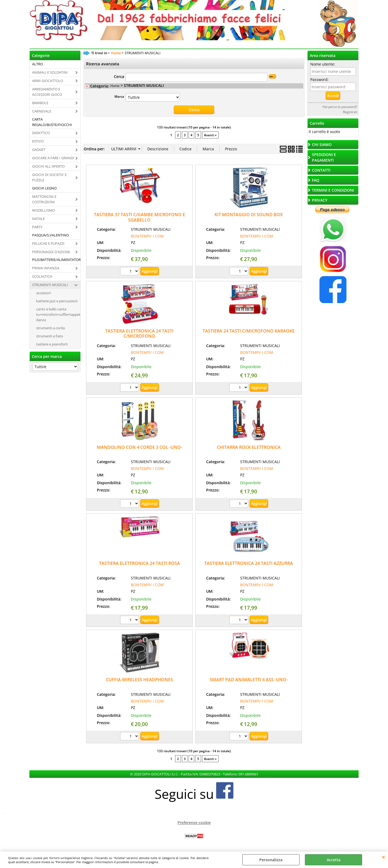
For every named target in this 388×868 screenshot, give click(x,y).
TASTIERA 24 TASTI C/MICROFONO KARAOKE (249, 331)
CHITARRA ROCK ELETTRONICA (249, 447)
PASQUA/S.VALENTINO (50, 235)
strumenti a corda (50, 328)
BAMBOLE (40, 103)
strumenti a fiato (50, 336)
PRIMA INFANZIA (46, 268)
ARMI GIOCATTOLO (48, 81)
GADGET (39, 150)
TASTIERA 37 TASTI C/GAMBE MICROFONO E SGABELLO (139, 217)
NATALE (38, 219)
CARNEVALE (42, 111)
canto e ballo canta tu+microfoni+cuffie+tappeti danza (58, 314)
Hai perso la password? (340, 107)
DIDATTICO (41, 133)
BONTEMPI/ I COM (147, 236)
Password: (319, 79)
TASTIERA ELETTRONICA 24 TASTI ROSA (139, 563)
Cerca (119, 77)
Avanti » (210, 135)
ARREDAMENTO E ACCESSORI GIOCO (47, 92)
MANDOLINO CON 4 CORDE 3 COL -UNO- (139, 447)
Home (115, 86)
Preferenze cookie (194, 822)
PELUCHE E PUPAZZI (48, 243)
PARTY (37, 227)
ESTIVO (38, 141)
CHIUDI (384, 857)
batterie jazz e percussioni (57, 301)
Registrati (350, 112)
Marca (119, 96)
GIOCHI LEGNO (44, 188)
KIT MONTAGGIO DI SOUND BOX (249, 214)
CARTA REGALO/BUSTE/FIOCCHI (52, 122)
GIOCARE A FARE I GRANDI (53, 158)
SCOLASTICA (42, 276)
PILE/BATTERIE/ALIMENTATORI (56, 260)
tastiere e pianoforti (52, 344)
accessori (43, 293)
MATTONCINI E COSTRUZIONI (44, 199)
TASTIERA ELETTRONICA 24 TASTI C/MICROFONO (139, 333)
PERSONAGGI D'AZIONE (51, 252)
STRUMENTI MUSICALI (50, 285)
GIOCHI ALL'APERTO (48, 166)
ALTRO (38, 64)
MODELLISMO (44, 210)
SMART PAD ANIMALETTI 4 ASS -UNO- (249, 679)
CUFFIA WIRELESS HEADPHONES (139, 679)
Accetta (334, 860)
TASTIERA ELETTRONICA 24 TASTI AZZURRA (249, 563)
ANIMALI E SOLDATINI (50, 72)
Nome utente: (323, 64)
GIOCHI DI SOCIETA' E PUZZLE (49, 177)
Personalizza (271, 860)
